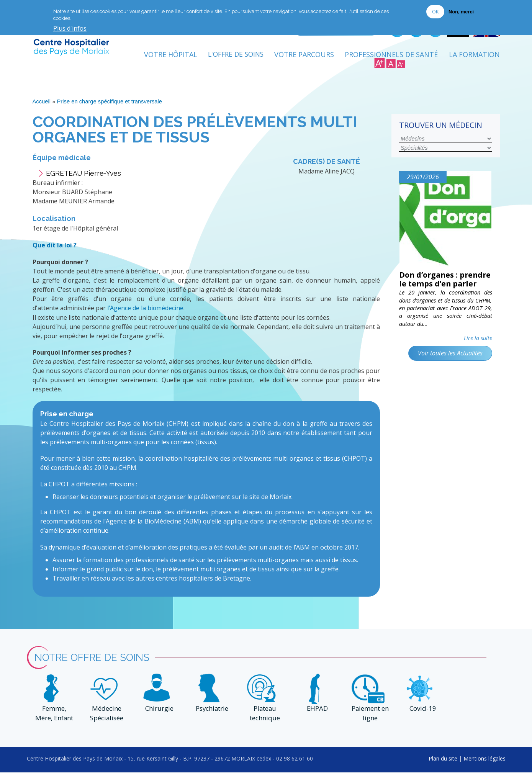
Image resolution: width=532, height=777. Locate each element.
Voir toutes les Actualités (450, 365)
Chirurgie (158, 713)
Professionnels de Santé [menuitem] (391, 56)
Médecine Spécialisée (106, 718)
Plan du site (443, 763)
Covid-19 (422, 713)
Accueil (42, 103)
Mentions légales (485, 763)
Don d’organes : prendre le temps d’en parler (442, 286)
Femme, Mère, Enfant (53, 718)
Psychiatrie (211, 713)
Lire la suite (478, 350)
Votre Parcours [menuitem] (304, 56)
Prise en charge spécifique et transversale (110, 103)
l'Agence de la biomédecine (146, 309)
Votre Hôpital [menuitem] (166, 56)
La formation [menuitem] (474, 56)
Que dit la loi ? (55, 247)
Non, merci (461, 12)
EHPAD (316, 713)
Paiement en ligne (369, 718)
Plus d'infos (70, 29)
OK (435, 11)
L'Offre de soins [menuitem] (233, 56)
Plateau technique (264, 718)
